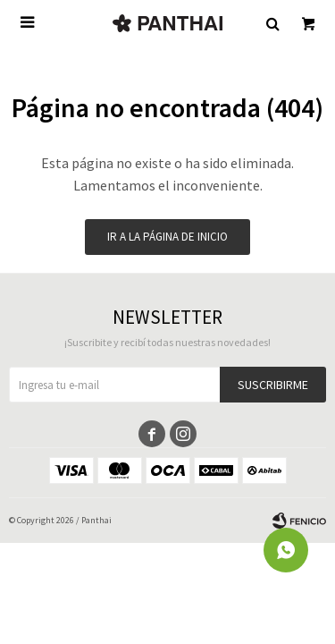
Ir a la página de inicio (167, 237)
